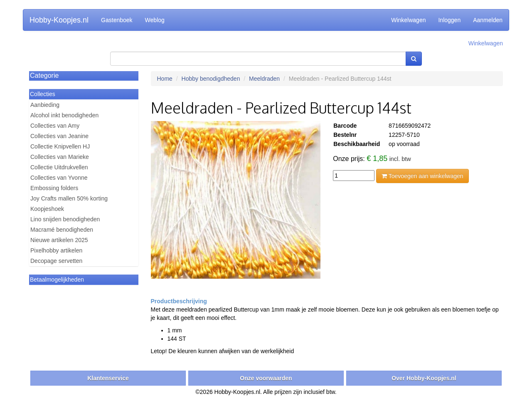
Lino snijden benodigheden (65, 219)
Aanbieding (45, 105)
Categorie (44, 75)
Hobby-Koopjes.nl (59, 20)
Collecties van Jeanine (59, 136)
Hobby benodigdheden (211, 79)
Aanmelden (488, 20)
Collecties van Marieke (60, 157)
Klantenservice (108, 378)
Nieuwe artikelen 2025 (59, 240)
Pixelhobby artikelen (56, 250)
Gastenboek (117, 20)
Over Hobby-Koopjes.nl (424, 378)
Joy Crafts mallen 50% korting (69, 198)
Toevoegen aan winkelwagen (422, 176)
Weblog (155, 20)
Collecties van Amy (55, 126)
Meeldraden (264, 79)
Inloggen (449, 20)
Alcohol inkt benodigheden (64, 115)
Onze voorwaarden (266, 378)
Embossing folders (54, 188)
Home (165, 79)
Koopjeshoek (47, 209)
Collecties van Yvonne (59, 178)
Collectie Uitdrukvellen (59, 167)
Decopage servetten (56, 261)
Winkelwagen (408, 20)
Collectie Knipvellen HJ (60, 146)
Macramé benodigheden (62, 230)
